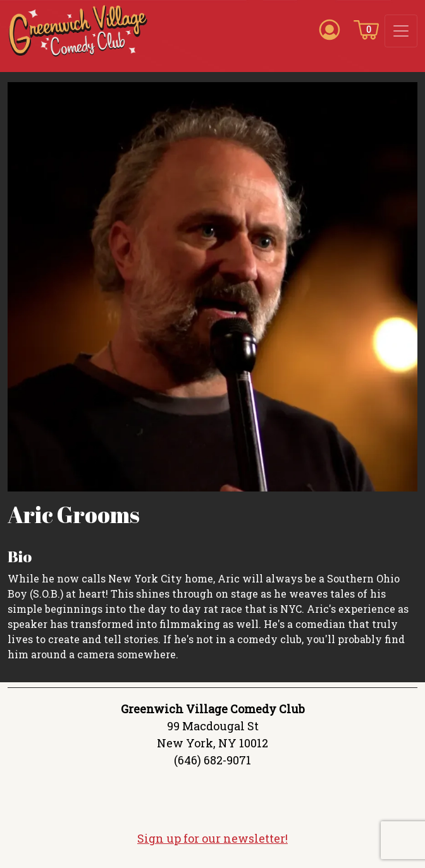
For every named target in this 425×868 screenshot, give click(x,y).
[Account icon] (330, 29)
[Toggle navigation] (401, 31)
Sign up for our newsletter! (212, 840)
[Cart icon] (366, 29)
